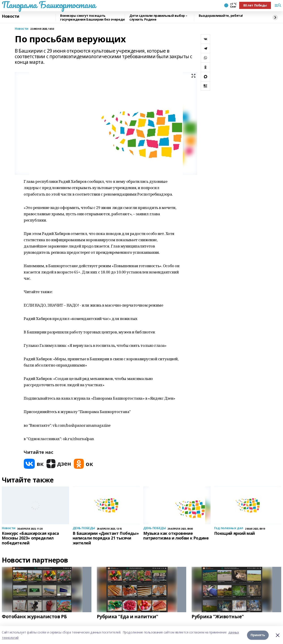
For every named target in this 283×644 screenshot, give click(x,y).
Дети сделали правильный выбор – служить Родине (158, 18)
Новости (11, 16)
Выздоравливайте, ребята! (221, 16)
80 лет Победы (255, 5)
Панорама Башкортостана (49, 5)
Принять (258, 635)
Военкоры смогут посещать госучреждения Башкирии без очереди (92, 18)
